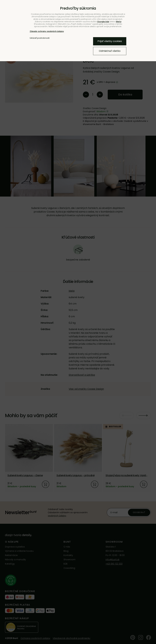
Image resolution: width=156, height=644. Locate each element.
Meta (119, 22)
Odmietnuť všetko (110, 51)
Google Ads (103, 22)
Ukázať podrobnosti (40, 38)
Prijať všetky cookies (110, 41)
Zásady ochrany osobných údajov (47, 31)
